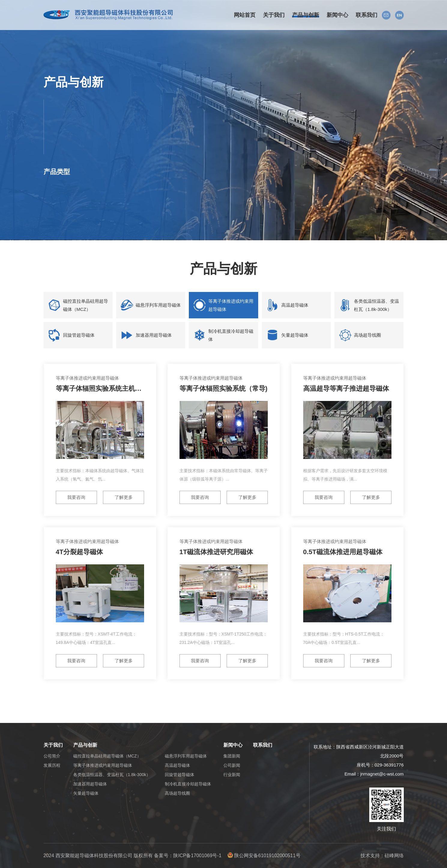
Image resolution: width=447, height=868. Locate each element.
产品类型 (57, 173)
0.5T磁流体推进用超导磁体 (343, 552)
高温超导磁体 (295, 305)
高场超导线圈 (367, 335)
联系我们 (263, 745)
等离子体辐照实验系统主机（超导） (109, 388)
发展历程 (52, 765)
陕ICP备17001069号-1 (197, 856)
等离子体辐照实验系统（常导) (223, 388)
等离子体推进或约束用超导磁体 (231, 305)
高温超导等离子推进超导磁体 (346, 388)
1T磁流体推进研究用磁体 (216, 552)
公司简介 (52, 756)
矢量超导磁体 (295, 335)
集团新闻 (232, 756)
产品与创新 (85, 745)
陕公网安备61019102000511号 (264, 856)
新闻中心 (233, 745)
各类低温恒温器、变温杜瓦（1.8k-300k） (376, 305)
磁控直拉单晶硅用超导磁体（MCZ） (86, 305)
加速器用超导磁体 (154, 335)
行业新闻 (232, 775)
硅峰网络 (394, 856)
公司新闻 (232, 765)
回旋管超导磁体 (79, 335)
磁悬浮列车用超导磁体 (158, 305)
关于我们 (53, 745)
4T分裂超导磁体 (80, 552)
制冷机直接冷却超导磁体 (231, 335)
